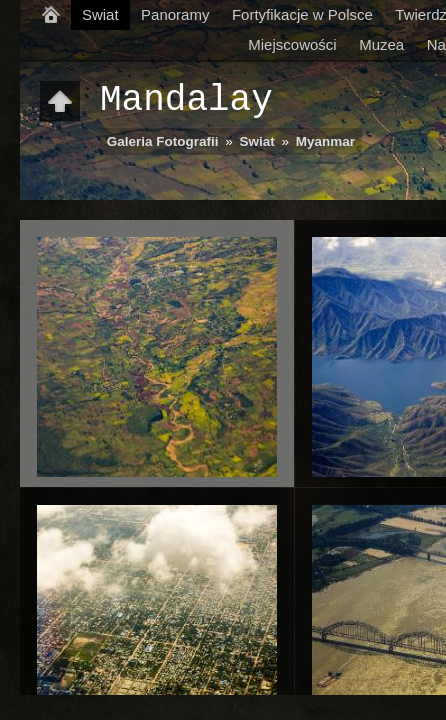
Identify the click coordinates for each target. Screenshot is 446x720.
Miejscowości (292, 44)
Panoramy (175, 14)
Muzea (381, 44)
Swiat (100, 14)
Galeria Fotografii (163, 141)
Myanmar (325, 141)
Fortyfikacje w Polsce (302, 14)
